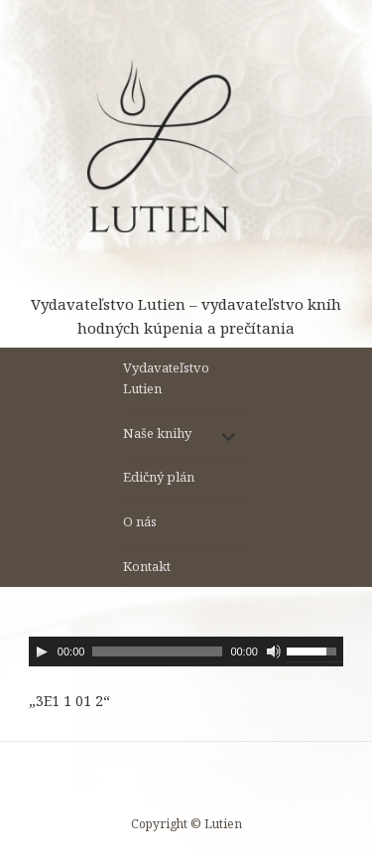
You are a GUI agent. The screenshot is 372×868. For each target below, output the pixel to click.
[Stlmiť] (274, 651)
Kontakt (147, 566)
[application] (186, 651)
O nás (140, 521)
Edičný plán (159, 477)
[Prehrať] (42, 651)
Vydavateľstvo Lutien (166, 378)
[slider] (157, 651)
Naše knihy (157, 433)
